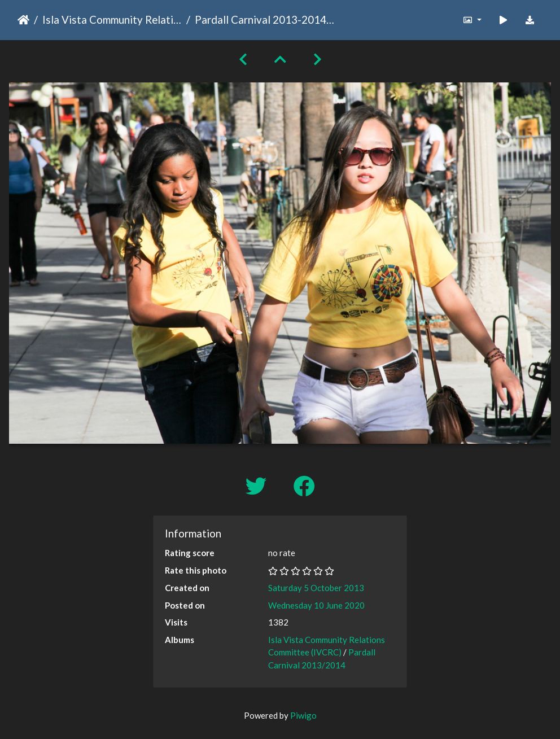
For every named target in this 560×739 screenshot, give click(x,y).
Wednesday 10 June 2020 (316, 605)
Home (23, 20)
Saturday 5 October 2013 (316, 588)
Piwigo (303, 715)
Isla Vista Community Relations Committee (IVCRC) (112, 19)
